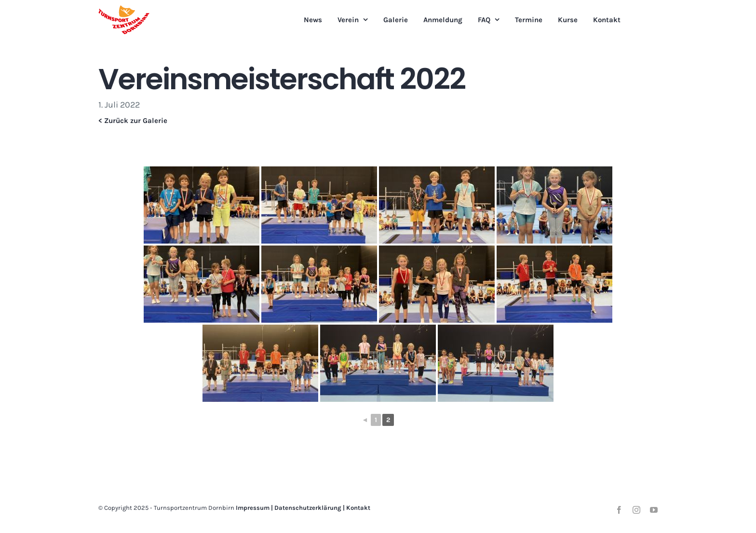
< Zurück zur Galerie (133, 121)
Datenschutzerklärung (308, 508)
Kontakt (358, 508)
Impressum (253, 508)
